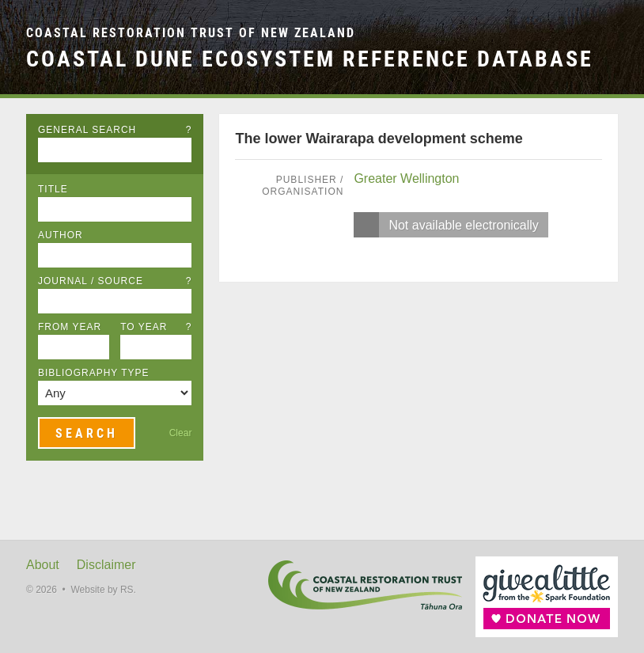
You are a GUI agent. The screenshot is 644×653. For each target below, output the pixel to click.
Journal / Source (115, 281)
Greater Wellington (406, 178)
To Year (156, 327)
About (43, 565)
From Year (70, 327)
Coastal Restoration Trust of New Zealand (191, 33)
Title (53, 189)
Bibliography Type (94, 373)
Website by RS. (103, 590)
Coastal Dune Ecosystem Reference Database (310, 59)
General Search (115, 130)
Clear (181, 433)
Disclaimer (106, 565)
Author (61, 235)
